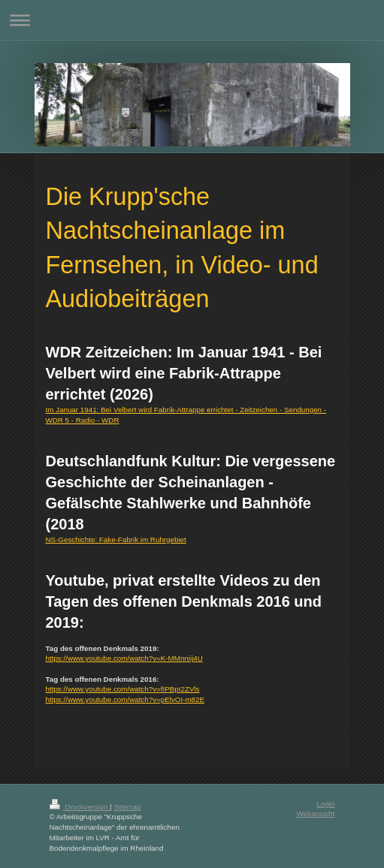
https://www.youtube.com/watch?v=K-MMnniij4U (124, 658)
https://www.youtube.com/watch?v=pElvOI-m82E (125, 699)
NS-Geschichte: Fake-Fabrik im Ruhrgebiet (116, 539)
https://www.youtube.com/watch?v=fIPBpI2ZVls (123, 689)
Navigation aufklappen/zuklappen (192, 20)
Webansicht (315, 814)
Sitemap (127, 807)
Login (326, 804)
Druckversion (80, 807)
